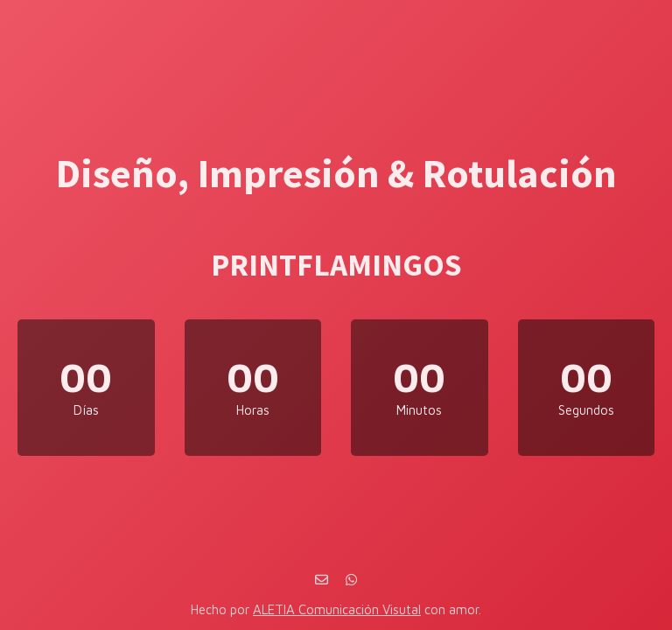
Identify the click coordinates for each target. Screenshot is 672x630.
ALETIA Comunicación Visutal (337, 609)
